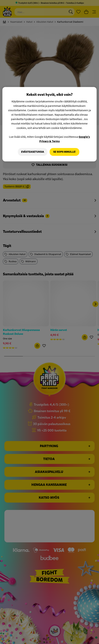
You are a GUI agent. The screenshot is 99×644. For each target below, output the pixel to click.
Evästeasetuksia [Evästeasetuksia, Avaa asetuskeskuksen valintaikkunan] (32, 152)
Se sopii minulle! (64, 152)
